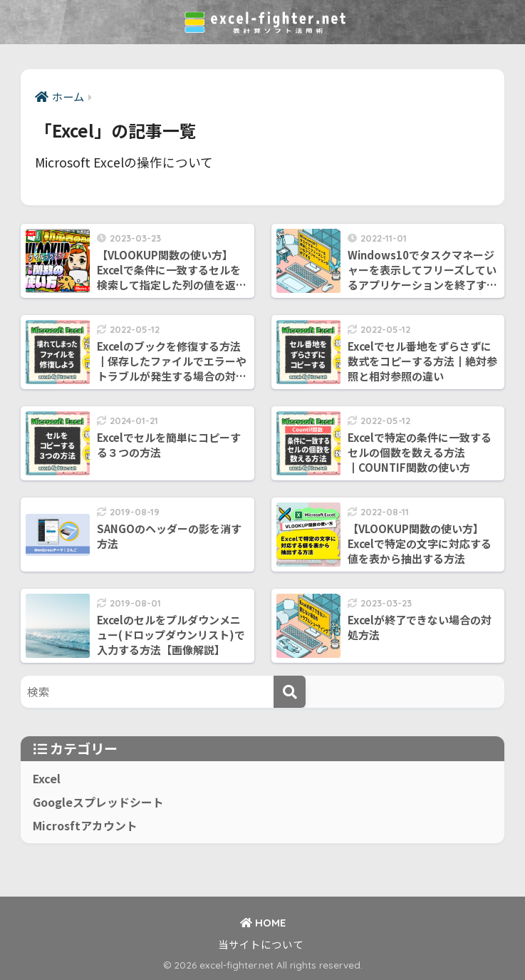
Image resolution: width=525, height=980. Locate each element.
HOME (263, 923)
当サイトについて (261, 944)
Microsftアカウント (85, 826)
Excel (47, 779)
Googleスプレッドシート (98, 802)
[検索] (290, 692)
